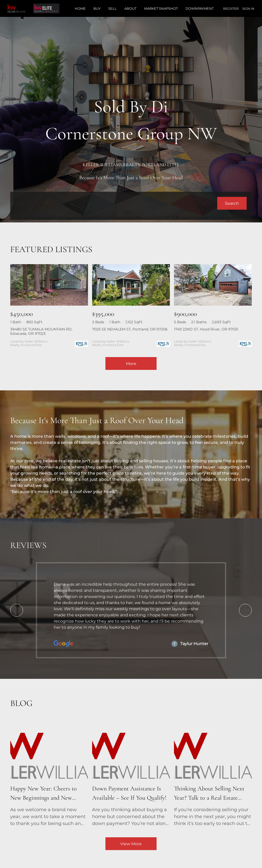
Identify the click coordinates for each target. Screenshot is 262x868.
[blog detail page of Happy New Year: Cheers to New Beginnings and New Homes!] (49, 774)
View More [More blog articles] (131, 844)
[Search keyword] (116, 203)
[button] (232, 203)
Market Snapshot (161, 8)
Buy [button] (97, 8)
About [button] (130, 8)
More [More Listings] (131, 364)
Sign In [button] (248, 9)
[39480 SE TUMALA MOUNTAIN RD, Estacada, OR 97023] (49, 285)
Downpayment (200, 8)
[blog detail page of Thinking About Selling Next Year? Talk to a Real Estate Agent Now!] (213, 774)
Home (80, 8)
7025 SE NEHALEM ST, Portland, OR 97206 (130, 329)
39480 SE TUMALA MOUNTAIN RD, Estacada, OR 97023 (41, 331)
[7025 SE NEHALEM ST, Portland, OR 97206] (131, 285)
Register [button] (231, 9)
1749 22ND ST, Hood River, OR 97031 (206, 329)
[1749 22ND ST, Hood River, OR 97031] (213, 285)
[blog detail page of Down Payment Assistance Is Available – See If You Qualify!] (131, 774)
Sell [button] (112, 8)
